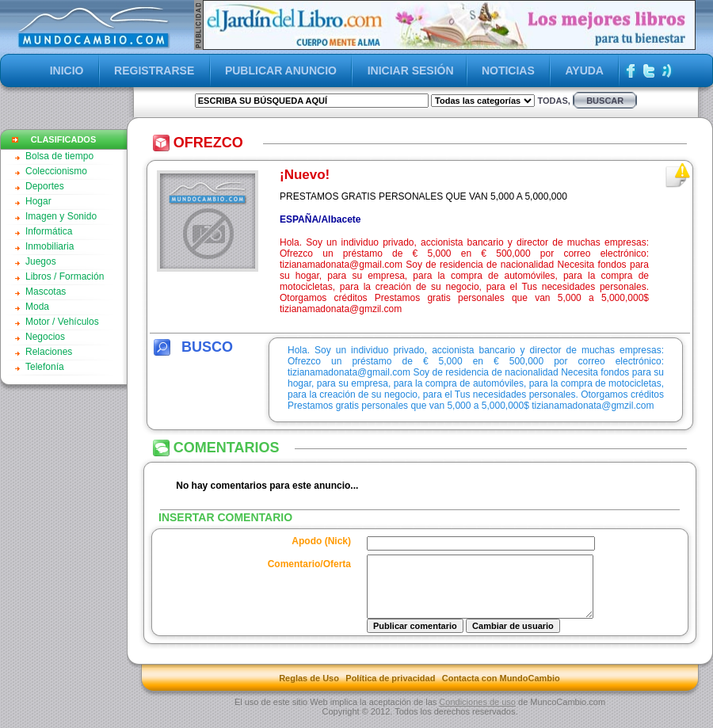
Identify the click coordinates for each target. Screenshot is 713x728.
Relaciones (49, 352)
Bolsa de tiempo (59, 156)
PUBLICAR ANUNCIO (281, 71)
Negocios (45, 337)
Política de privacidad (390, 690)
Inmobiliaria (50, 246)
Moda (37, 307)
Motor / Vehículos (62, 322)
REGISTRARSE (154, 71)
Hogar (38, 201)
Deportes (45, 186)
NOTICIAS (508, 71)
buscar (605, 101)
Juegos (41, 261)
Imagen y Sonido (61, 216)
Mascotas (46, 292)
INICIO (67, 71)
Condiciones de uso (477, 714)
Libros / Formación (65, 276)
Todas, (553, 101)
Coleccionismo (56, 171)
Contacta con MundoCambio (501, 690)
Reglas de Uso (309, 690)
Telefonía (45, 367)
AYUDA (584, 71)
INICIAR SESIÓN (411, 71)
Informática (49, 231)
